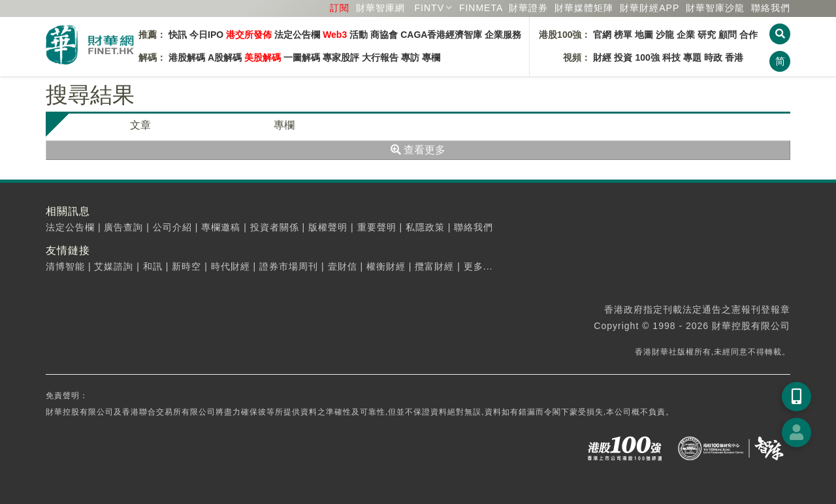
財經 (602, 57)
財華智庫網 (380, 8)
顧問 (728, 35)
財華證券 (528, 8)
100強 (647, 57)
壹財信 (343, 266)
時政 (713, 57)
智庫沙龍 (715, 8)
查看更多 (418, 150)
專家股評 (341, 57)
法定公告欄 (297, 35)
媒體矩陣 (584, 8)
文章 (140, 125)
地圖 (644, 35)
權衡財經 (386, 266)
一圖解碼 (302, 57)
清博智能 (65, 266)
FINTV (429, 8)
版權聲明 (328, 227)
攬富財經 (434, 266)
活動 (359, 35)
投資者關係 (275, 227)
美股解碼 (263, 57)
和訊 (153, 266)
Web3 (335, 35)
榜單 (623, 35)
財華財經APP (650, 8)
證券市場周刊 (289, 266)
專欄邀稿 (221, 227)
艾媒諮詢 (114, 266)
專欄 (431, 57)
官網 (602, 35)
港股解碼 (187, 57)
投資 (623, 57)
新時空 (186, 266)
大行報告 (380, 57)
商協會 (384, 35)
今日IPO (206, 35)
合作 (748, 35)
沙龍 (665, 35)
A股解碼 (225, 57)
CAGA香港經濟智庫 (441, 35)
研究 (707, 35)
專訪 (410, 57)
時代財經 (231, 266)
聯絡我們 (771, 8)
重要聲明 (377, 227)
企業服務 (503, 35)
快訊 (178, 35)
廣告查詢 (123, 227)
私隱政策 (425, 227)
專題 (692, 57)
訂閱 (340, 8)
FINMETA (481, 8)
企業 (686, 35)
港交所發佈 (249, 35)
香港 (734, 57)
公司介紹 (172, 227)
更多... (478, 266)
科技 (671, 57)
